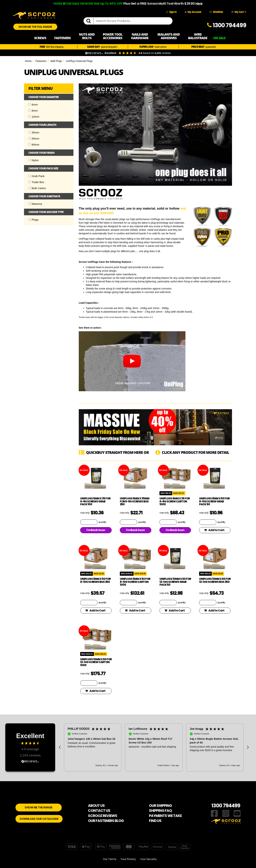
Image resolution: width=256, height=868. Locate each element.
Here (199, 3)
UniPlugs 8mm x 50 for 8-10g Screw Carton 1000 (135, 582)
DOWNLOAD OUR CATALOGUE (39, 819)
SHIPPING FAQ (160, 811)
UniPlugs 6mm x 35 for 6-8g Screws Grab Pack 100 (95, 501)
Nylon (34, 160)
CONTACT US (99, 811)
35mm (34, 132)
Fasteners (41, 61)
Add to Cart (214, 530)
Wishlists (216, 12)
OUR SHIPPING (160, 806)
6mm (33, 105)
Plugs (34, 220)
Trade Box (36, 182)
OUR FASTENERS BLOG (106, 821)
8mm (33, 111)
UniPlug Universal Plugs (79, 61)
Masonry (35, 204)
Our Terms (110, 859)
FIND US (155, 821)
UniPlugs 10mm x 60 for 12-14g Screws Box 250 (215, 580)
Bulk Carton (37, 188)
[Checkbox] (30, 104)
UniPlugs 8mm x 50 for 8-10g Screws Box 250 (95, 580)
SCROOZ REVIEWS (103, 816)
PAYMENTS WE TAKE (165, 816)
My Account (193, 12)
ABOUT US (96, 806)
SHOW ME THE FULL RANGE (35, 27)
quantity (102, 522)
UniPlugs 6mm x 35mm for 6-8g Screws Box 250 (135, 501)
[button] (60, 747)
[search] (90, 21)
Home (28, 61)
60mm (34, 145)
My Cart (238, 12)
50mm (34, 138)
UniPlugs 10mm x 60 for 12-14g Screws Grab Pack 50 (175, 582)
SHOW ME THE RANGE (39, 807)
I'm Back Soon (96, 530)
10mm (34, 117)
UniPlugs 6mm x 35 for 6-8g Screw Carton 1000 (175, 501)
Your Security (148, 859)
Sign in (171, 12)
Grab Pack (37, 176)
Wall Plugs (56, 61)
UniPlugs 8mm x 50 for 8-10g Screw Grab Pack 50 (214, 501)
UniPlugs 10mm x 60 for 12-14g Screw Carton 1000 (96, 662)
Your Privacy (128, 859)
